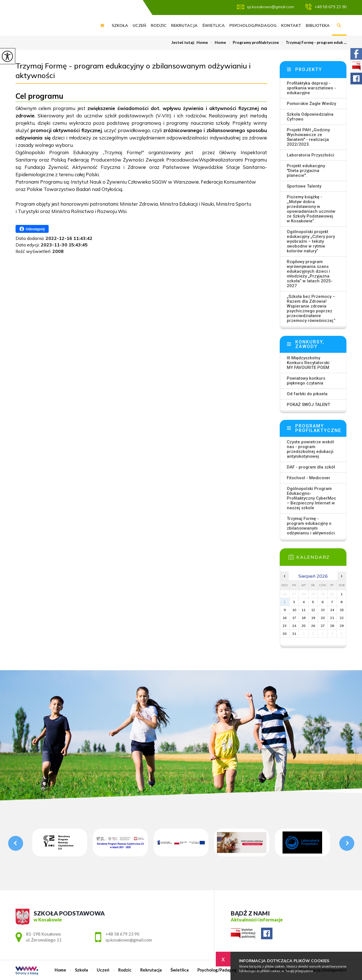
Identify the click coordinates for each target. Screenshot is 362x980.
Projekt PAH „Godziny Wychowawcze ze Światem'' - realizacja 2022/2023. (308, 137)
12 (313, 610)
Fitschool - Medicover (309, 478)
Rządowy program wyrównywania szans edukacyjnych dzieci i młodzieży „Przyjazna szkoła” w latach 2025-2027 (310, 274)
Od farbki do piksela (307, 394)
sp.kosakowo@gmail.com (265, 7)
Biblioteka (318, 25)
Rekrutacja (184, 25)
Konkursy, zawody (310, 344)
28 (332, 626)
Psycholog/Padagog (253, 25)
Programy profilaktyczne (252, 42)
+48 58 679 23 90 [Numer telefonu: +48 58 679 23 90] (122, 934)
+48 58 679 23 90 (326, 7)
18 (303, 618)
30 (285, 634)
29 (342, 626)
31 (294, 634)
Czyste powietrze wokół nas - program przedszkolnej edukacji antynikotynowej (310, 449)
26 (313, 626)
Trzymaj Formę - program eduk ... (313, 42)
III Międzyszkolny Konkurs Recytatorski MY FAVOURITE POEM (308, 363)
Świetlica (214, 25)
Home (102, 25)
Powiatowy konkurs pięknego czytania (306, 381)
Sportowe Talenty (304, 186)
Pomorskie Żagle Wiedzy (311, 104)
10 (294, 610)
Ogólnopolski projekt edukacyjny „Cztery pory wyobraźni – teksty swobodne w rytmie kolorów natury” (311, 241)
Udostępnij (32, 229)
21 (332, 618)
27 (323, 626)
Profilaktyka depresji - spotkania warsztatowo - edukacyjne (311, 88)
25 (303, 626)
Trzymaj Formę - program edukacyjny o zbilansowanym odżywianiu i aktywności (133, 71)
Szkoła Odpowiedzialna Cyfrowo (310, 117)
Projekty (309, 69)
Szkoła (120, 25)
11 (303, 610)
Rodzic (159, 25)
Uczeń (139, 25)
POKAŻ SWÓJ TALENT (308, 405)
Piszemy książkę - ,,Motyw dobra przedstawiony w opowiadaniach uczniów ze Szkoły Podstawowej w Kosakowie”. (311, 209)
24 (294, 626)
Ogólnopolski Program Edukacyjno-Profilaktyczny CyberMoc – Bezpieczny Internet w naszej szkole (312, 498)
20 (323, 618)
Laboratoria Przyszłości (311, 155)
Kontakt (291, 25)
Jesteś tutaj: (184, 42)
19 (313, 618)
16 (285, 618)
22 (342, 618)
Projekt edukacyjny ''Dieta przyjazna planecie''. (306, 171)
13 (323, 610)
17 (294, 618)
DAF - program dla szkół (311, 467)
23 (285, 626)
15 (342, 610)
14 (332, 610)
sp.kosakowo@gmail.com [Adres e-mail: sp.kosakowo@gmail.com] (129, 940)
